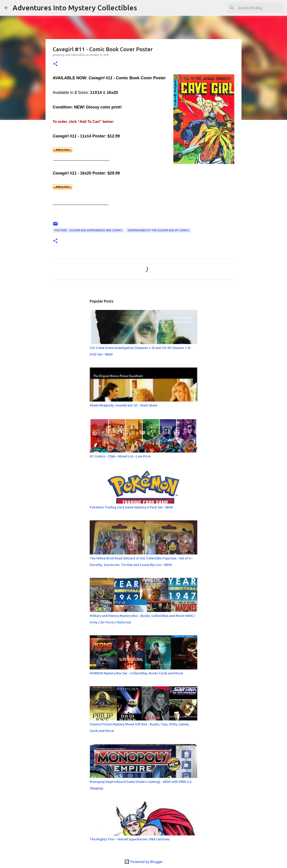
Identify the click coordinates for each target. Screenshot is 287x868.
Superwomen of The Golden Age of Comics (158, 230)
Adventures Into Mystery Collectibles (75, 8)
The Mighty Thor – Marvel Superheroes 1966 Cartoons (130, 839)
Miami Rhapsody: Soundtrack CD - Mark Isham (123, 405)
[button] (55, 64)
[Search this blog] (260, 8)
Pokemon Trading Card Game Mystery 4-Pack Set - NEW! (131, 507)
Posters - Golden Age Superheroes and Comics (88, 230)
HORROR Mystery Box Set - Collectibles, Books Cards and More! (136, 673)
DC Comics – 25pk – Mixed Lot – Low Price (120, 456)
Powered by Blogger (143, 862)
